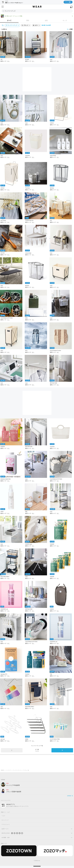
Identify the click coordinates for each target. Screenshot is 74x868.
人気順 (70, 29)
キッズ (65, 20)
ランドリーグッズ (17, 770)
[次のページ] (62, 750)
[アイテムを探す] (37, 11)
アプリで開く (68, 2)
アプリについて (6, 824)
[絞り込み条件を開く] (3, 25)
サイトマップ (5, 820)
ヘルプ (3, 816)
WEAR (2, 770)
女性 (46, 20)
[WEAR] (37, 7)
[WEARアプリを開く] (71, 7)
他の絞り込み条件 (46, 25)
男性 (28, 20)
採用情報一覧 (70, 796)
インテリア (8, 770)
